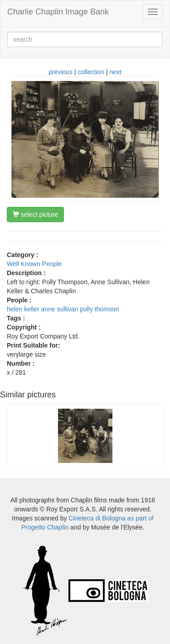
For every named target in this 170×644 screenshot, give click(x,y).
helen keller (23, 309)
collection (91, 72)
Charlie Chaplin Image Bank (58, 12)
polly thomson (99, 309)
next (115, 72)
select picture (35, 215)
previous (61, 72)
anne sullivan (60, 309)
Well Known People (34, 264)
